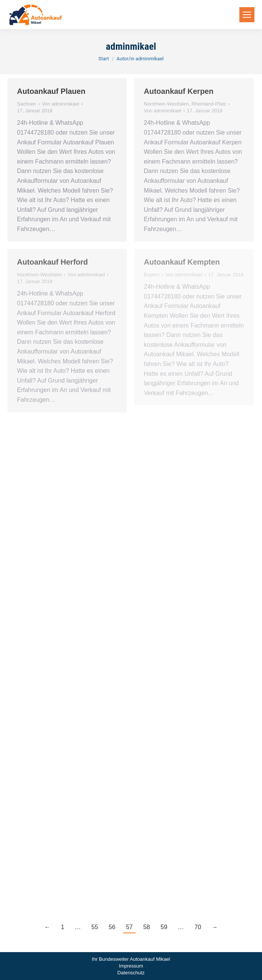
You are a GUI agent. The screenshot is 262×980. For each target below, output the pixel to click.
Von (61, 104)
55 (95, 927)
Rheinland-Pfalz (209, 104)
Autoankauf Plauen (51, 91)
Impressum (131, 966)
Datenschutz (131, 973)
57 (129, 927)
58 (146, 927)
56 (112, 927)
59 (164, 927)
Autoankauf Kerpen (179, 91)
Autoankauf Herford (52, 262)
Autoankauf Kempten (182, 262)
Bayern (152, 275)
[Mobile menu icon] (247, 15)
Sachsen (27, 104)
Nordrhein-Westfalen (166, 104)
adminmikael (131, 46)
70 (198, 927)
